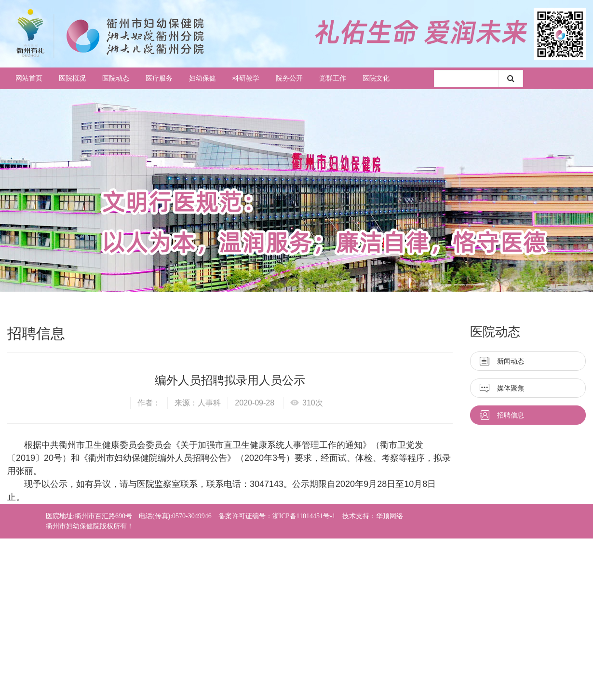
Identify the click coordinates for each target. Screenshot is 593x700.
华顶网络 (390, 516)
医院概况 (72, 78)
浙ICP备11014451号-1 (304, 516)
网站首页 (29, 78)
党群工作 (333, 78)
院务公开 (289, 78)
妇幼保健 (202, 78)
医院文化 (376, 78)
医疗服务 (159, 78)
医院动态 (116, 78)
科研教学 (246, 78)
